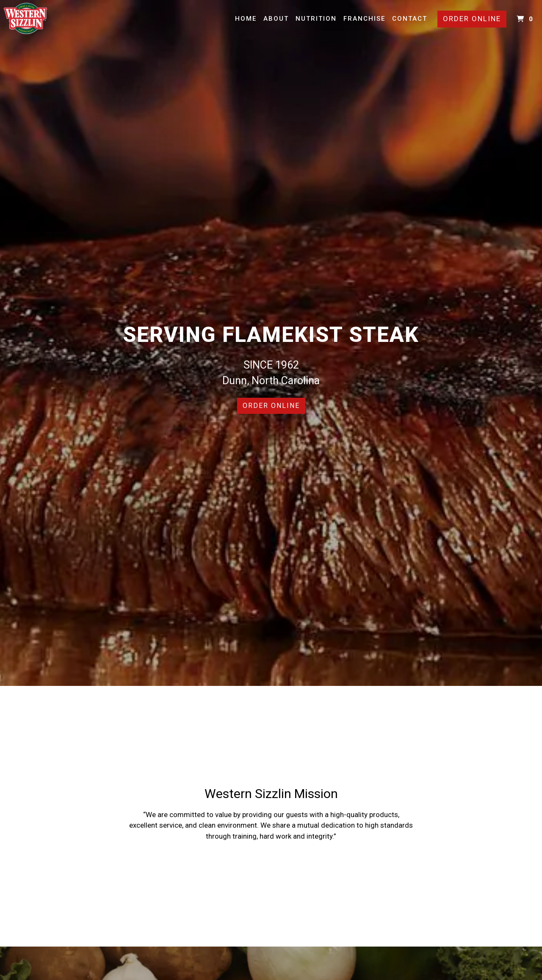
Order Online (472, 19)
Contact (410, 19)
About (276, 19)
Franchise (364, 19)
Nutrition (316, 19)
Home (246, 19)
